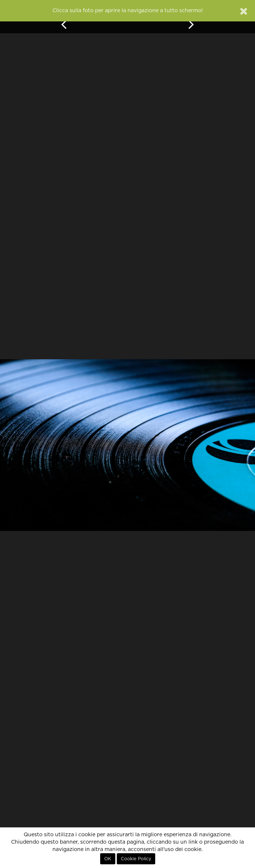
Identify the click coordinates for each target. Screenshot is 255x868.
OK (108, 859)
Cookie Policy (136, 859)
